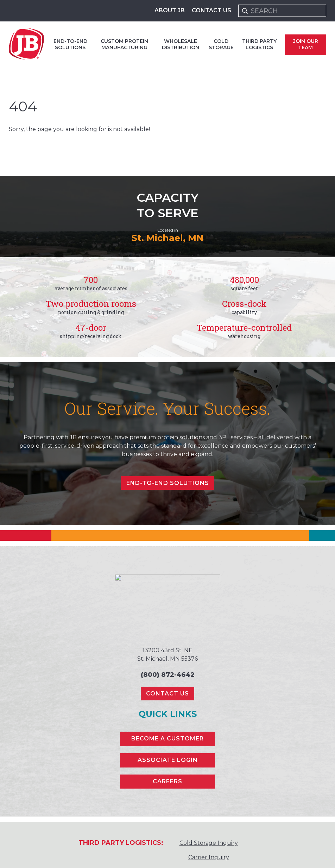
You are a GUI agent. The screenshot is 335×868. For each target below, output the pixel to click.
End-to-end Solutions (70, 44)
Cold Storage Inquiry (209, 843)
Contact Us (211, 10)
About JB (170, 10)
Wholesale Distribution (181, 44)
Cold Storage (221, 44)
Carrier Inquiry (209, 857)
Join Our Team (306, 44)
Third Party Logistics (259, 44)
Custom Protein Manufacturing (124, 44)
